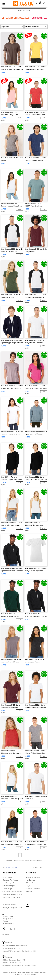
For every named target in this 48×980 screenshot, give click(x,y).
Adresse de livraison (33, 883)
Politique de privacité (9, 973)
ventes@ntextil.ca (8, 923)
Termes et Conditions (23, 973)
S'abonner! (38, 867)
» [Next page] (28, 855)
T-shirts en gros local (9, 883)
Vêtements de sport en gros (12, 897)
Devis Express (7, 877)
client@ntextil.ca (8, 919)
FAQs (28, 886)
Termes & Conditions (33, 889)
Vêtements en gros (9, 886)
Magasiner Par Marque (10, 880)
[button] (37, 3)
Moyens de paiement (33, 877)
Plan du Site (35, 973)
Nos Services (30, 880)
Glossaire (29, 892)
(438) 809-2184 (10, 904)
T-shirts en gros (8, 889)
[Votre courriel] (16, 867)
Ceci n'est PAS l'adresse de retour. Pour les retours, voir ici (19, 951)
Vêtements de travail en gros (12, 894)
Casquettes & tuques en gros (12, 892)
